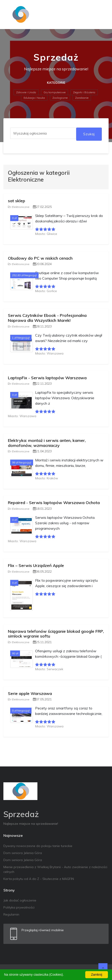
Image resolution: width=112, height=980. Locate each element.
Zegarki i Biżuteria (84, 92)
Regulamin (11, 914)
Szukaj (89, 134)
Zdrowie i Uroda (26, 92)
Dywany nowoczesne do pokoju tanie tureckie (38, 846)
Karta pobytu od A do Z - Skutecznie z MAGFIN (39, 879)
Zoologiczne (60, 98)
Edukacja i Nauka (34, 98)
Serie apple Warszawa (30, 693)
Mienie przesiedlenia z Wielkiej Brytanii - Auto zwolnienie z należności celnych (55, 869)
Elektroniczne (19, 207)
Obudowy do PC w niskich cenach (40, 258)
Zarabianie (82, 98)
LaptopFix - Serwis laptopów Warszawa (47, 378)
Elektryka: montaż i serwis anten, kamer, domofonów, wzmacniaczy (47, 443)
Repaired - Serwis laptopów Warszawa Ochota (54, 503)
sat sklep (17, 201)
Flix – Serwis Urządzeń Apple (36, 565)
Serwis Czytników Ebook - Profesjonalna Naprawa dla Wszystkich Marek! (47, 318)
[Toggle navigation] (102, 15)
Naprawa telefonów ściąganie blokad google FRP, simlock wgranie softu (56, 634)
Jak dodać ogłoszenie (20, 900)
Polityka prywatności (19, 907)
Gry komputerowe (55, 92)
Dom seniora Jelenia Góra (23, 853)
